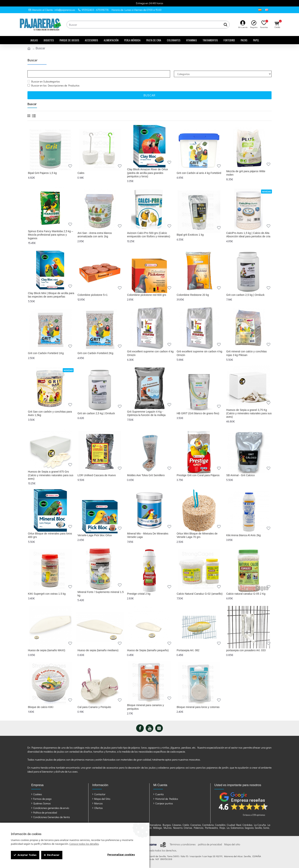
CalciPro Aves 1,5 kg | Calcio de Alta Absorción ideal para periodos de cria (248, 235)
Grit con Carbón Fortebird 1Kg (46, 353)
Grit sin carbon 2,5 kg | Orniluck (96, 413)
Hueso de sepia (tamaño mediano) (98, 650)
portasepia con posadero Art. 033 (246, 650)
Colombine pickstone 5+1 (92, 295)
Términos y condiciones (183, 844)
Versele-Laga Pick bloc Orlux (95, 535)
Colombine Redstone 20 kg (193, 295)
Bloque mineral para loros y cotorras (198, 707)
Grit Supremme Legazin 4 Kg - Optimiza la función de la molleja (146, 413)
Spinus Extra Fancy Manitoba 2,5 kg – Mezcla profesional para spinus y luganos (51, 235)
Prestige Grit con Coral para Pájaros (198, 475)
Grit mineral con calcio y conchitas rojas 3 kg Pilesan (246, 353)
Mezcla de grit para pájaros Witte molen (246, 173)
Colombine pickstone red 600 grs (147, 295)
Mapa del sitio (232, 844)
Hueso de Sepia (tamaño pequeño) (148, 650)
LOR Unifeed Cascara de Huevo (97, 475)
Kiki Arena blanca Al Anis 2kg (243, 535)
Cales (81, 173)
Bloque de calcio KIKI (41, 707)
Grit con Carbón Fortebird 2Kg (95, 353)
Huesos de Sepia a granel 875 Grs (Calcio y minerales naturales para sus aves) (51, 475)
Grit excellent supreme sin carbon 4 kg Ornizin (199, 353)
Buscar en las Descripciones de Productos (53, 85)
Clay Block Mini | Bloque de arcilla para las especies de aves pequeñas (51, 295)
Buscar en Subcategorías (44, 81)
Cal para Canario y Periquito (94, 707)
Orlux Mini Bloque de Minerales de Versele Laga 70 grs (197, 535)
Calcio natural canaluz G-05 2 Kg (246, 594)
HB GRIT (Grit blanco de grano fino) (198, 413)
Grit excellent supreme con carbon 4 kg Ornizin (150, 353)
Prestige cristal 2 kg (139, 594)
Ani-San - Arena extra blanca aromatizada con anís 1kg (94, 235)
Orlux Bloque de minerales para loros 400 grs (50, 535)
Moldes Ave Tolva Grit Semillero (146, 475)
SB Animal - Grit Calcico (240, 475)
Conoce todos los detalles (84, 844)
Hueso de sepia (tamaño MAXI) (47, 650)
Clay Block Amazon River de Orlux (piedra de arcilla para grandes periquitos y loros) (147, 173)
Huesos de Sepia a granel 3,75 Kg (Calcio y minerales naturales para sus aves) (249, 413)
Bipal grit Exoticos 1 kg (190, 235)
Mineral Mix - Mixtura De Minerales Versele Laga (148, 535)
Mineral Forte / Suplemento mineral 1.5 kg (100, 594)
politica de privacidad (210, 844)
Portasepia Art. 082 (188, 650)
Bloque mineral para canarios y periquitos (145, 707)
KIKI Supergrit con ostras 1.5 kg (47, 594)
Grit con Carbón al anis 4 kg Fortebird (199, 173)
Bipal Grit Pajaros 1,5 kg (42, 173)
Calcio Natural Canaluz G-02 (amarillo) (199, 594)
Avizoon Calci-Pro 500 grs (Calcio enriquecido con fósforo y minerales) (149, 235)
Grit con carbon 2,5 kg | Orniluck (245, 295)
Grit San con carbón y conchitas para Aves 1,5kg (50, 413)
